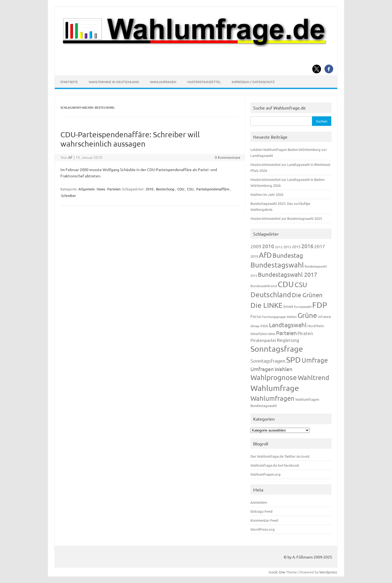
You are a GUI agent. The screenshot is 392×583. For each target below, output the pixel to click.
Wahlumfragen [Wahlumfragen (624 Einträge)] (272, 398)
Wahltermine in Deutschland (114, 82)
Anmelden (259, 502)
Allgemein (87, 189)
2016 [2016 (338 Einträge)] (307, 246)
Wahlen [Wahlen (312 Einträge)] (284, 369)
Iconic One (277, 572)
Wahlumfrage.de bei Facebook (275, 465)
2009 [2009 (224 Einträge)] (256, 246)
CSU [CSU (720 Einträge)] (301, 285)
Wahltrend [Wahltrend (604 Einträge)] (313, 377)
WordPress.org (263, 529)
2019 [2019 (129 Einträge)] (254, 256)
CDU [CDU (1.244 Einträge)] (286, 284)
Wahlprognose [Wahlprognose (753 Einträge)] (274, 377)
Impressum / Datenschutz (253, 82)
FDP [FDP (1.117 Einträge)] (320, 305)
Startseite (69, 82)
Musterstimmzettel (204, 82)
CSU (190, 189)
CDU (181, 189)
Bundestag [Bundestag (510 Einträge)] (288, 255)
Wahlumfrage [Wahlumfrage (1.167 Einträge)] (275, 388)
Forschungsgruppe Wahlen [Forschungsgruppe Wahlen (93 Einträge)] (279, 317)
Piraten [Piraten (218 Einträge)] (305, 333)
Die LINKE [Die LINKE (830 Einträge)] (267, 305)
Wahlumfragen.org (266, 474)
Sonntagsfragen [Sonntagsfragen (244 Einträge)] (268, 361)
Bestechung (165, 189)
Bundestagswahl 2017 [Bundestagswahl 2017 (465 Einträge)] (287, 274)
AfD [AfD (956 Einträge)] (265, 255)
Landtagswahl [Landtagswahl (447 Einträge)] (288, 325)
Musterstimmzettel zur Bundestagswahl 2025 (286, 218)
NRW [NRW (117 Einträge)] (271, 334)
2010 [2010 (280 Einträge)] (268, 246)
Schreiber (68, 195)
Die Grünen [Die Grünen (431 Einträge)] (307, 295)
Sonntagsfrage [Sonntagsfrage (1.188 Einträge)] (277, 349)
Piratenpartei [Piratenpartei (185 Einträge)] (263, 340)
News (101, 189)
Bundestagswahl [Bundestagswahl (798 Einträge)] (277, 265)
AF (70, 157)
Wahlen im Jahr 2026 (267, 194)
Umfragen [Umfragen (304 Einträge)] (262, 369)
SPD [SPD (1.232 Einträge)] (293, 360)
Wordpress (328, 572)
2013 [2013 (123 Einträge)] (287, 247)
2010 (149, 189)
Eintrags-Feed (261, 511)
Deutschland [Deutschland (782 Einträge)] (271, 295)
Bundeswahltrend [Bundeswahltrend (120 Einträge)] (264, 286)
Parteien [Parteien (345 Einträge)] (286, 333)
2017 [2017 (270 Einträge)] (320, 246)
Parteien (114, 189)
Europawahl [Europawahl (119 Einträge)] (303, 306)
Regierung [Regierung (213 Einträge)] (288, 340)
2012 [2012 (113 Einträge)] (279, 247)
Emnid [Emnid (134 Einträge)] (288, 306)
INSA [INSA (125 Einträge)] (264, 326)
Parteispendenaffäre (213, 189)
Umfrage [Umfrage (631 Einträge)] (315, 360)
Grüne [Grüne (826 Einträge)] (307, 315)
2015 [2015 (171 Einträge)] (296, 246)
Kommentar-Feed (264, 520)
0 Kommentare (228, 157)
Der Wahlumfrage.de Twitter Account (280, 456)
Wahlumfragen (163, 82)
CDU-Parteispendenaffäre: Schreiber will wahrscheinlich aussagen (130, 139)
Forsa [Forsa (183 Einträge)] (256, 316)
